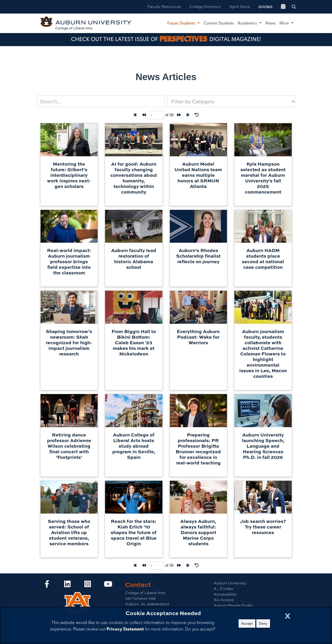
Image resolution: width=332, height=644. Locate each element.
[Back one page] (144, 115)
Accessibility (225, 594)
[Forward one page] (179, 115)
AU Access (224, 600)
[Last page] (188, 115)
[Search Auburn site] (294, 7)
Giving (265, 7)
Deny (263, 624)
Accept (247, 624)
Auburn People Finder (233, 605)
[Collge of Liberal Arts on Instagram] (88, 585)
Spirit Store (240, 7)
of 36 (169, 115)
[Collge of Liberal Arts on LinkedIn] (67, 585)
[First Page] (135, 115)
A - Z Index (223, 589)
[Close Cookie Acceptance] (288, 615)
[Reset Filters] (197, 115)
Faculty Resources (164, 7)
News (270, 23)
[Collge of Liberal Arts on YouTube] (108, 585)
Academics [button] (248, 23)
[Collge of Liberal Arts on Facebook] (47, 585)
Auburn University (230, 583)
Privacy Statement (125, 629)
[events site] (283, 7)
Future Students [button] (182, 23)
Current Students (219, 23)
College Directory (205, 7)
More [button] (285, 23)
